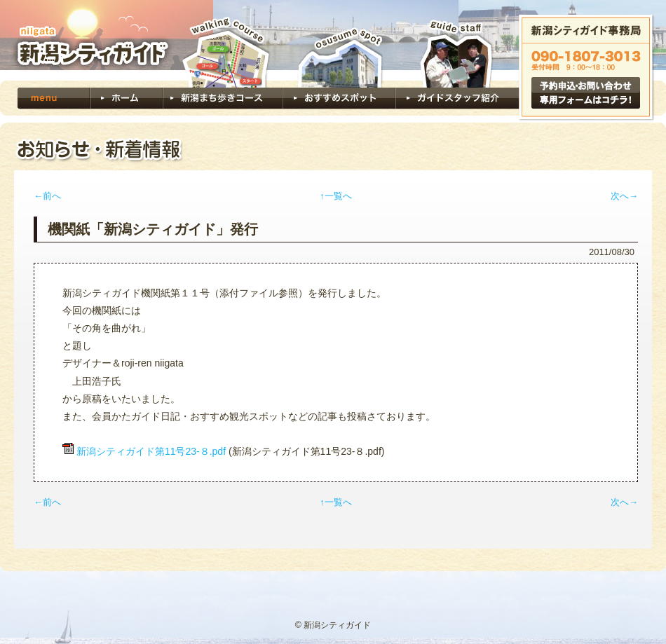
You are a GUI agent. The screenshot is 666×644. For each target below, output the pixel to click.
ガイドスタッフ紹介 (457, 63)
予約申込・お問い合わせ (586, 93)
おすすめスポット (339, 63)
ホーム (126, 98)
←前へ (47, 196)
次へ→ (624, 196)
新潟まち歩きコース (223, 63)
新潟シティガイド (88, 40)
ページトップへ (612, 584)
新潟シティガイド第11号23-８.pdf (151, 451)
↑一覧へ (336, 196)
